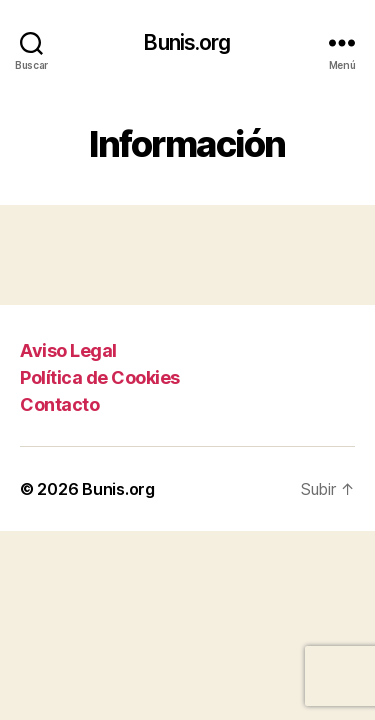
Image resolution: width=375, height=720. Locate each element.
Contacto (59, 404)
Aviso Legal (68, 350)
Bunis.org (187, 42)
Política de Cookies (100, 377)
